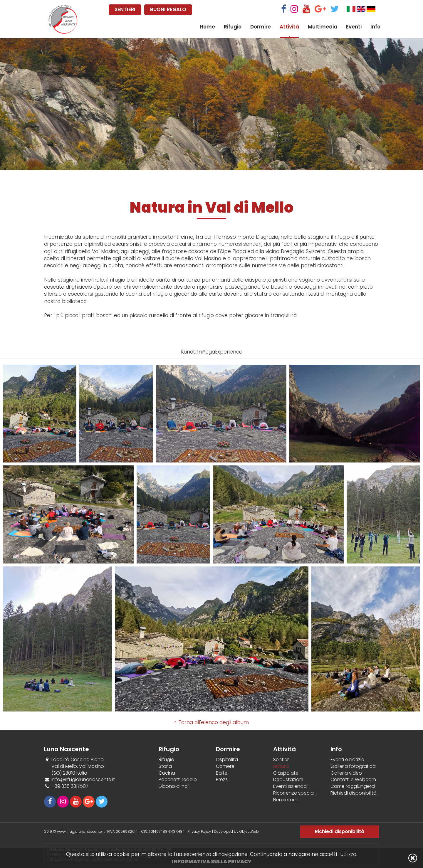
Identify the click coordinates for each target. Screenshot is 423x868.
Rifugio (233, 27)
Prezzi (222, 780)
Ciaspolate (286, 773)
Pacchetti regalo (178, 780)
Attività (289, 27)
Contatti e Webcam (353, 780)
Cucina (167, 773)
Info (375, 27)
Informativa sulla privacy (212, 862)
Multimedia (323, 27)
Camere (225, 766)
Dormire (261, 27)
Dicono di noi (174, 786)
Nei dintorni (286, 800)
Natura (281, 766)
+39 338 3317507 (70, 786)
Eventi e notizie (347, 760)
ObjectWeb (249, 831)
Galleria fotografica (353, 766)
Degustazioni (288, 780)
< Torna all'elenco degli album (211, 722)
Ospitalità (227, 760)
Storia (165, 766)
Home (207, 27)
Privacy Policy (199, 831)
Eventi (354, 27)
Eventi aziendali (291, 786)
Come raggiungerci (353, 786)
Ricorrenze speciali (294, 793)
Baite (222, 773)
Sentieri (281, 760)
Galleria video (346, 773)
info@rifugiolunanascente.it (83, 779)
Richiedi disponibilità (354, 793)
